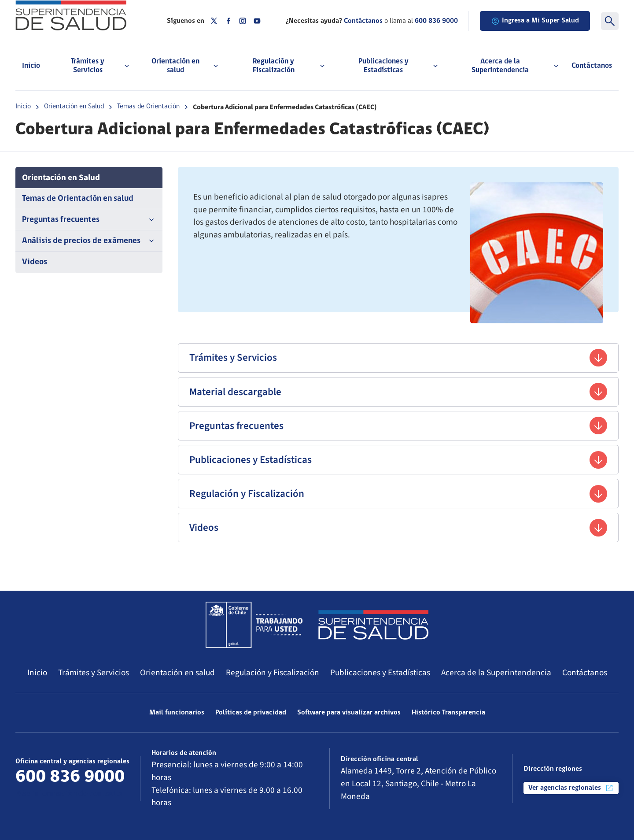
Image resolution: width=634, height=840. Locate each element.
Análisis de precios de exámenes (89, 241)
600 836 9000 (436, 21)
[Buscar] (610, 21)
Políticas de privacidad (251, 713)
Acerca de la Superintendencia (496, 673)
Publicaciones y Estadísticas (398, 460)
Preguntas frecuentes (89, 220)
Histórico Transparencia (448, 713)
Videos (35, 262)
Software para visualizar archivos (349, 713)
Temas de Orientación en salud (78, 199)
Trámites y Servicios (398, 358)
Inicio (31, 66)
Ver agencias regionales (571, 788)
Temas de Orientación (148, 107)
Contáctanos (592, 66)
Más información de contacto (69, 794)
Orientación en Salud (74, 107)
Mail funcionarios (177, 713)
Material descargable (398, 392)
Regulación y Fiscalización (398, 494)
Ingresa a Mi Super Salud (535, 21)
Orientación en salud (177, 673)
